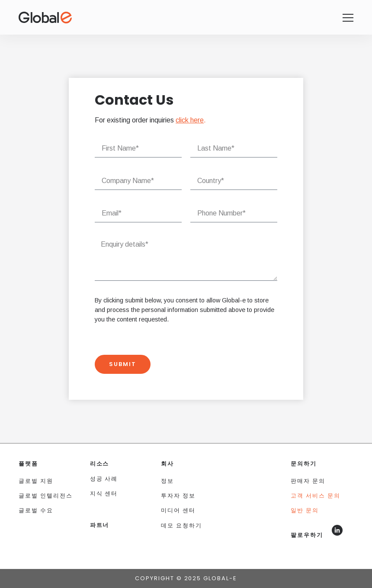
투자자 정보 (178, 496)
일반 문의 (305, 510)
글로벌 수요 (36, 510)
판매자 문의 (308, 481)
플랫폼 (28, 464)
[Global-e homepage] (348, 18)
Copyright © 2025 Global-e (186, 578)
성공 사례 (104, 479)
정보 (167, 481)
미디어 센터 (178, 510)
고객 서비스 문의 (316, 496)
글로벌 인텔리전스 (46, 496)
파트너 (100, 525)
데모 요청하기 (181, 525)
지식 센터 (104, 493)
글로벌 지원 (36, 481)
